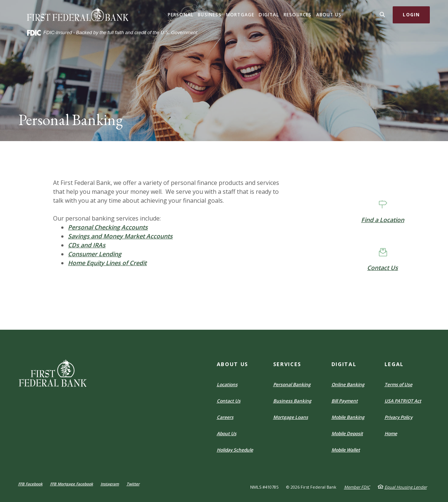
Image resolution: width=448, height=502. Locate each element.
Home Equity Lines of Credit (107, 263)
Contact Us (382, 268)
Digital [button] (269, 15)
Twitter (133, 484)
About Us (227, 433)
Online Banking (348, 384)
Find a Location (383, 220)
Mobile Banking (348, 417)
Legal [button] (394, 364)
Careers (225, 417)
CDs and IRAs (87, 245)
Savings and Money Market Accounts (120, 236)
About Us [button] (329, 15)
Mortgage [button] (240, 15)
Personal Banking (292, 384)
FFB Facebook (30, 484)
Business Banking (292, 401)
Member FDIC (357, 487)
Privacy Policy (398, 417)
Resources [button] (298, 15)
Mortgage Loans (291, 417)
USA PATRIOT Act (403, 401)
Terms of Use (398, 384)
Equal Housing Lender (406, 487)
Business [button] (210, 15)
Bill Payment (345, 401)
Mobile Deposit (347, 433)
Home (391, 433)
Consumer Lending (95, 254)
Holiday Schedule (235, 450)
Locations (227, 384)
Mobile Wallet (346, 450)
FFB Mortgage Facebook (72, 484)
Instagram (110, 484)
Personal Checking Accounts (108, 227)
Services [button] (287, 364)
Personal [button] (181, 15)
